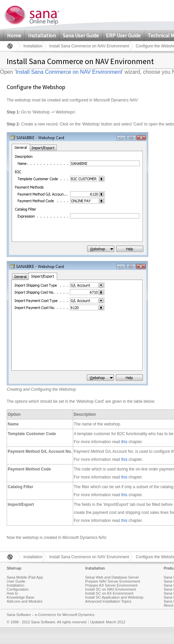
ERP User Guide (123, 35)
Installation (42, 35)
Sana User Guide (81, 35)
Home (14, 35)
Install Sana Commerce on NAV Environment (89, 46)
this (124, 442)
